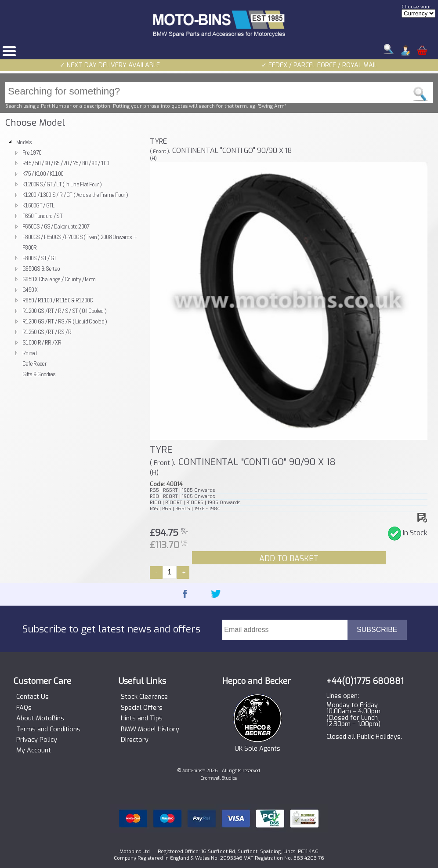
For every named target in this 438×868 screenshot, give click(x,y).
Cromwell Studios (219, 778)
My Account (34, 751)
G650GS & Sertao (41, 269)
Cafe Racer (34, 363)
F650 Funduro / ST (42, 216)
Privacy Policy (37, 740)
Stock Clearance (144, 697)
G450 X (30, 290)
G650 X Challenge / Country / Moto (59, 279)
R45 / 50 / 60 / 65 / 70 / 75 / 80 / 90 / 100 (66, 163)
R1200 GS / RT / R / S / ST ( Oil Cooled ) (64, 311)
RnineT (30, 353)
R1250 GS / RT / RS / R (47, 332)
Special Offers (142, 708)
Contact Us (33, 697)
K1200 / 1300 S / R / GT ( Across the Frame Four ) (75, 195)
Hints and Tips (142, 719)
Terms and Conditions (48, 730)
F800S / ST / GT (39, 258)
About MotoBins (40, 719)
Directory (135, 740)
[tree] (74, 258)
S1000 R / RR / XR (42, 342)
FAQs (24, 708)
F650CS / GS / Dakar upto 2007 (56, 226)
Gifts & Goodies (39, 374)
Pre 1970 (32, 153)
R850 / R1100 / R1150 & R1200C (58, 300)
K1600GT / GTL (38, 205)
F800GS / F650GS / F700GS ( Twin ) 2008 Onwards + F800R (80, 242)
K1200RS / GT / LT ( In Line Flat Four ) (62, 184)
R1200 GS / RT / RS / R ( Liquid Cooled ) (65, 321)
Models (24, 142)
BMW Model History (150, 730)
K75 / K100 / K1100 (43, 174)
